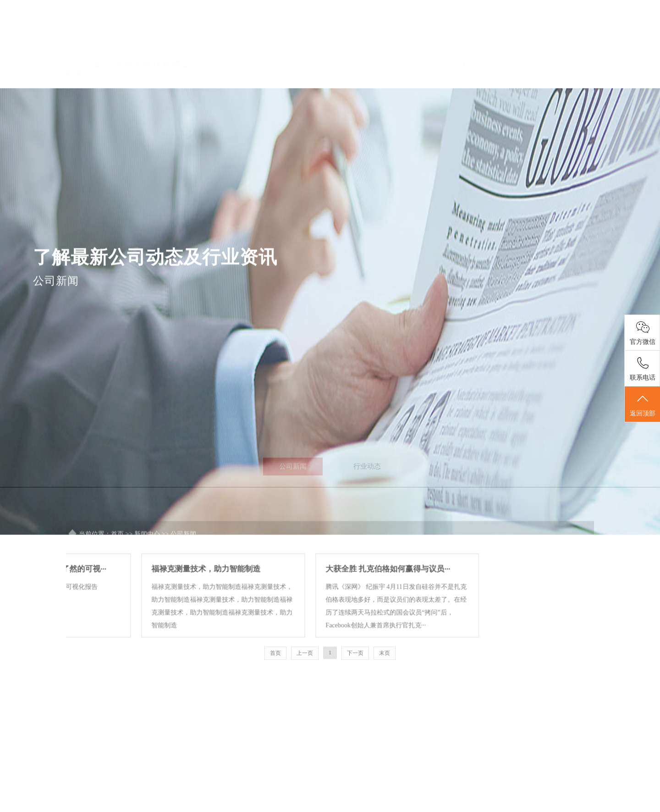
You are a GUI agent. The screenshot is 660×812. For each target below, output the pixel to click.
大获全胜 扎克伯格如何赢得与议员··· (328, 588)
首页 (208, 35)
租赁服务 (481, 35)
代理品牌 (345, 35)
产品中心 (390, 35)
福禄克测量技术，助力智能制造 (145, 588)
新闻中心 (299, 35)
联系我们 (572, 35)
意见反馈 (527, 35)
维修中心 (435, 35)
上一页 (305, 672)
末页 (385, 672)
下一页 (355, 672)
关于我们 (253, 35)
